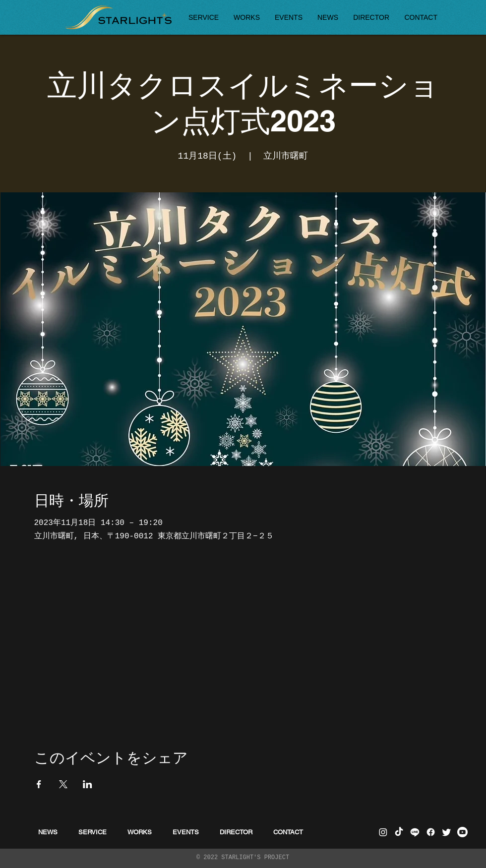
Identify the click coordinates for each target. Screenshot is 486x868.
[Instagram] (383, 832)
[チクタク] (399, 832)
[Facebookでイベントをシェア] (39, 784)
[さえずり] (447, 832)
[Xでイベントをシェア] (63, 784)
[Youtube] (462, 832)
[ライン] (415, 832)
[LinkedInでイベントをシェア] (88, 784)
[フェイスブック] (431, 832)
